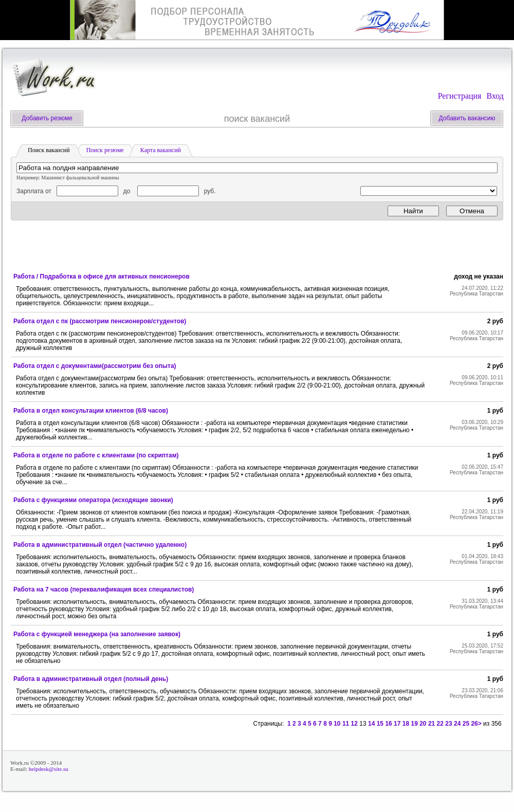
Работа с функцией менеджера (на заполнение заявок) (97, 634)
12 (354, 724)
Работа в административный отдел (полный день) (91, 679)
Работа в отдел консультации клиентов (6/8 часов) (91, 411)
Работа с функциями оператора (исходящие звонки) (93, 500)
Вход (495, 96)
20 (423, 724)
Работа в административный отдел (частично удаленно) (100, 545)
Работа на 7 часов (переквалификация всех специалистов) (104, 589)
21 (432, 724)
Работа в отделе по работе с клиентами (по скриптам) (96, 455)
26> (476, 724)
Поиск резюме (105, 150)
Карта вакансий (161, 150)
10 (337, 724)
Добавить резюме (47, 118)
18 (406, 724)
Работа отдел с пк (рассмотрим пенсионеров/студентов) (100, 321)
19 (414, 724)
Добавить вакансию (467, 118)
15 (380, 724)
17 (397, 724)
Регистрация (460, 96)
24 (457, 724)
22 (440, 724)
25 (466, 724)
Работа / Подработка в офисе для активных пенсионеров (102, 276)
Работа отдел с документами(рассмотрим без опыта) (95, 366)
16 (388, 724)
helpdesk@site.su (49, 769)
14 (371, 724)
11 (346, 724)
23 (448, 724)
